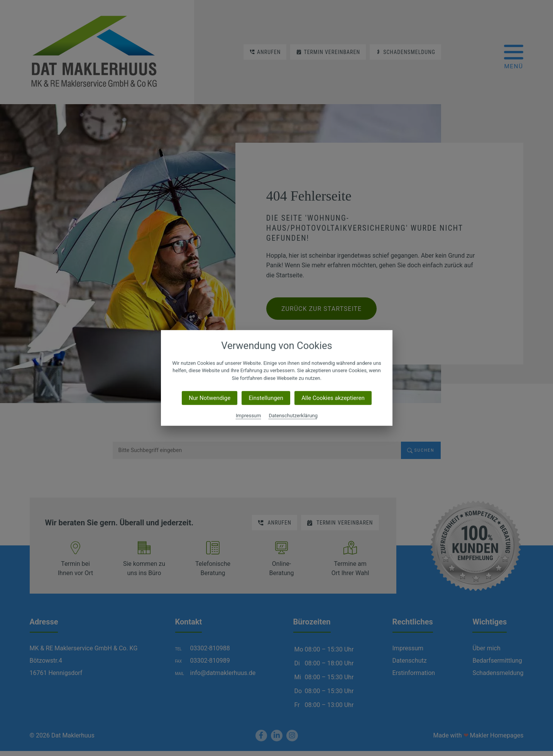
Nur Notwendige (210, 398)
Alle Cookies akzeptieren (333, 398)
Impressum (248, 416)
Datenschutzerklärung (293, 416)
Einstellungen (266, 398)
